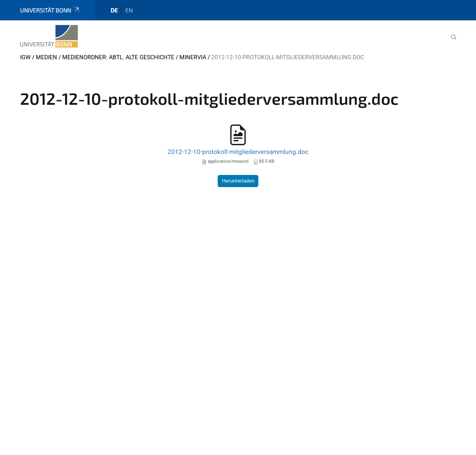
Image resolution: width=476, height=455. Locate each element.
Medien (46, 57)
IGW (25, 57)
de (114, 10)
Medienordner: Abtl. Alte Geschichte (118, 57)
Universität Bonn (50, 10)
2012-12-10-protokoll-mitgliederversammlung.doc (238, 152)
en (129, 10)
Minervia (193, 57)
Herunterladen (238, 181)
